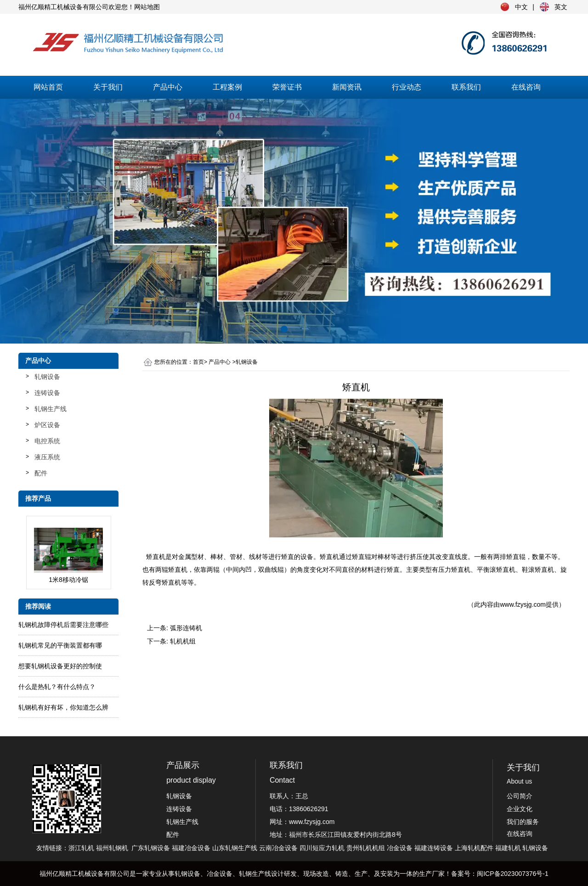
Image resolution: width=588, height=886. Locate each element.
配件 (41, 473)
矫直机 (156, 557)
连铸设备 (47, 393)
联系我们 (466, 87)
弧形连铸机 (186, 628)
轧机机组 (183, 641)
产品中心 (168, 87)
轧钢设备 (47, 377)
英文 (561, 7)
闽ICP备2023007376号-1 (513, 874)
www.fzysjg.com (523, 604)
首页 (198, 362)
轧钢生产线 (51, 409)
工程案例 (227, 87)
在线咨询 (526, 87)
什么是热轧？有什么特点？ (57, 687)
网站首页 (48, 87)
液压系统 (47, 457)
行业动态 (407, 87)
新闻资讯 (347, 87)
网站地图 (147, 7)
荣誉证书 (287, 87)
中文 (521, 7)
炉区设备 (47, 425)
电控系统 (47, 441)
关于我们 (108, 87)
